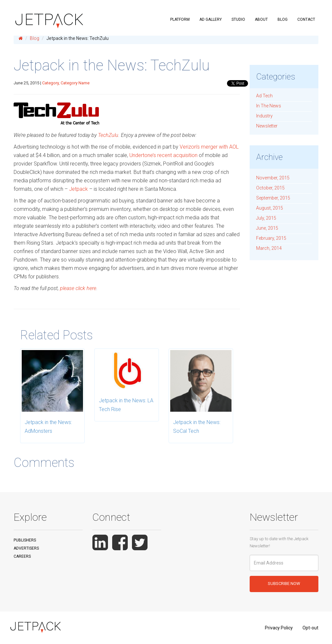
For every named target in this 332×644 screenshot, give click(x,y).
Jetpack (78, 189)
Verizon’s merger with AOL (209, 147)
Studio (238, 19)
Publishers (25, 540)
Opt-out (310, 628)
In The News (269, 106)
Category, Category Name (66, 83)
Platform (180, 19)
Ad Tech (264, 96)
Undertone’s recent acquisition (163, 155)
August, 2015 (270, 208)
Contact (306, 19)
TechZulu (108, 135)
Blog (283, 19)
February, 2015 (271, 238)
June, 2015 (267, 228)
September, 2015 (273, 198)
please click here (77, 288)
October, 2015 (270, 188)
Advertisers (26, 548)
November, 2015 (273, 178)
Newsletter (267, 126)
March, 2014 (269, 248)
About (261, 19)
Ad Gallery (211, 19)
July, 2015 (266, 218)
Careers (22, 556)
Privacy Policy (279, 628)
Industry (264, 116)
